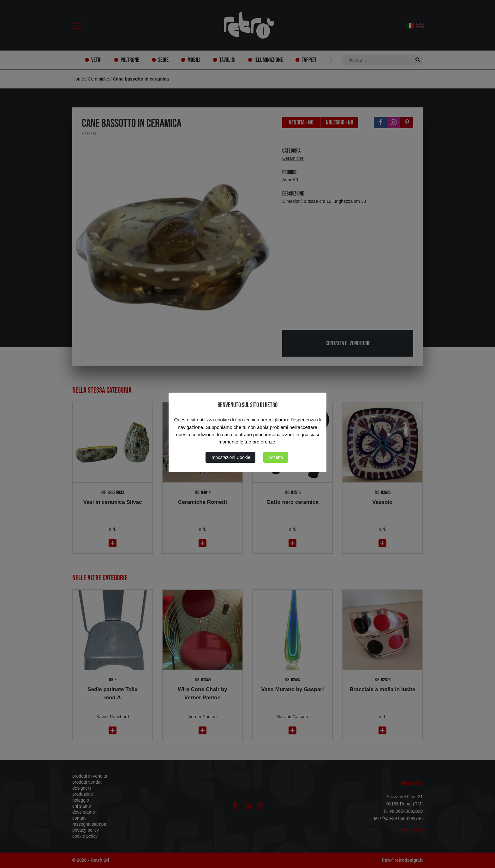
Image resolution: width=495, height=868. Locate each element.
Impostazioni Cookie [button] (230, 457)
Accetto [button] (276, 457)
